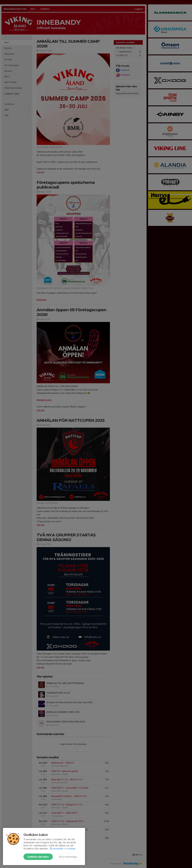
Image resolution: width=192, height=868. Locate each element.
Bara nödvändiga (68, 857)
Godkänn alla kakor (38, 857)
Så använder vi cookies (62, 849)
